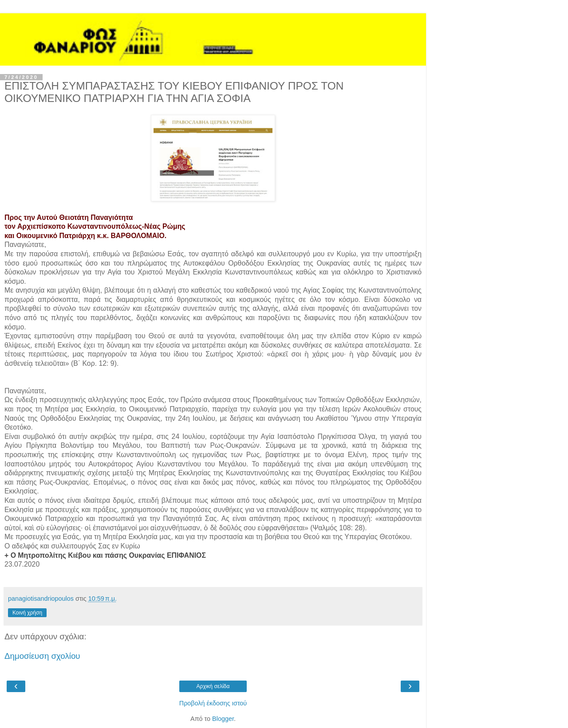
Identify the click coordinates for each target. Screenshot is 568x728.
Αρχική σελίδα (213, 686)
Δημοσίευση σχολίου (42, 656)
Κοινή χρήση (27, 613)
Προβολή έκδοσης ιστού (213, 703)
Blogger (223, 719)
